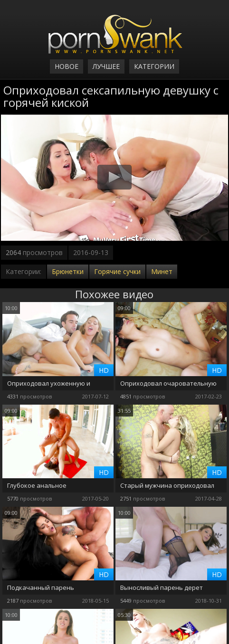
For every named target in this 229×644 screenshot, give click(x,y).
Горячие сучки (117, 271)
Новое (67, 66)
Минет (162, 271)
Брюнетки (68, 271)
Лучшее (106, 66)
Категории (154, 66)
